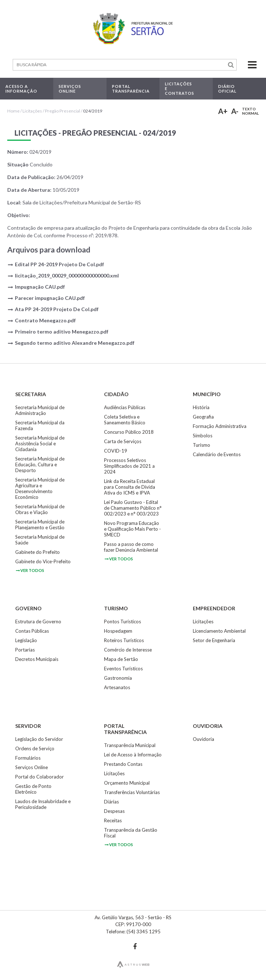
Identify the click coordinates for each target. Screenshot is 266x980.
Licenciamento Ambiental (219, 631)
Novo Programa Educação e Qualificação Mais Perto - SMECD (132, 529)
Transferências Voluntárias (132, 792)
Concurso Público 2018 (129, 432)
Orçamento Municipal (127, 783)
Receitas (113, 820)
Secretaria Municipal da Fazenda (40, 425)
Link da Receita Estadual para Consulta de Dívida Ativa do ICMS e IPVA (130, 487)
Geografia (203, 417)
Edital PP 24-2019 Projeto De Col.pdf (59, 264)
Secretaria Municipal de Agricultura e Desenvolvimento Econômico (40, 488)
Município (207, 394)
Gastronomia (118, 678)
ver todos (30, 570)
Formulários (28, 758)
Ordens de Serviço (35, 748)
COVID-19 (116, 451)
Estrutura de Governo (38, 621)
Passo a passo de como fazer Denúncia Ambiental (131, 547)
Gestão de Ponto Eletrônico (33, 789)
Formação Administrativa (220, 426)
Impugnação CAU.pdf (40, 287)
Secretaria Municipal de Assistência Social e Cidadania (40, 444)
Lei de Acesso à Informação (133, 755)
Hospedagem (118, 631)
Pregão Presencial (63, 111)
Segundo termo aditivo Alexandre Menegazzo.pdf (75, 343)
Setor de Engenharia (214, 640)
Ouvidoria (208, 726)
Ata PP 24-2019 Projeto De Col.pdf (57, 309)
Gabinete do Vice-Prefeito (43, 561)
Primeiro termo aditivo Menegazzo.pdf (62, 332)
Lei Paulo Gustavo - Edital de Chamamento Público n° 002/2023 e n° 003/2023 (133, 508)
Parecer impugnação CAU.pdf (50, 298)
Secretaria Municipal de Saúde (40, 540)
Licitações (32, 111)
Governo (28, 608)
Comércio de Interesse (128, 650)
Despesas (114, 811)
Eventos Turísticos (123, 669)
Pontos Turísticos (122, 621)
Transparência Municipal (130, 745)
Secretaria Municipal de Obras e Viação (40, 509)
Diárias (111, 802)
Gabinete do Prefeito (38, 552)
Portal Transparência (125, 729)
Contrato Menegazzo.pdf (45, 320)
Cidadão (116, 394)
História (201, 407)
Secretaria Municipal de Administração (40, 410)
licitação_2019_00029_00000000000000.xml (67, 275)
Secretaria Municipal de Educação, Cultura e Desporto (40, 464)
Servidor (28, 726)
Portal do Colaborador (40, 777)
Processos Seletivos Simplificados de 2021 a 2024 (129, 466)
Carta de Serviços (123, 441)
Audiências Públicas (125, 407)
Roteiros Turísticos (124, 640)
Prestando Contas (123, 764)
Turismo (201, 445)
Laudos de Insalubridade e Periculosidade (43, 804)
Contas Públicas (32, 631)
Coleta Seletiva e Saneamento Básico (125, 420)
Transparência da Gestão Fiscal (131, 833)
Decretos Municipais (37, 659)
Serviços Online (32, 767)
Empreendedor (214, 608)
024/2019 (93, 111)
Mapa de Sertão (121, 659)
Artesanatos (117, 687)
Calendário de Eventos (217, 454)
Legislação (26, 640)
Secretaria (31, 394)
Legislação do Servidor (39, 739)
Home (13, 111)
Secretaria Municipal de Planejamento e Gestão (40, 525)
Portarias (25, 650)
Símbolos (203, 436)
